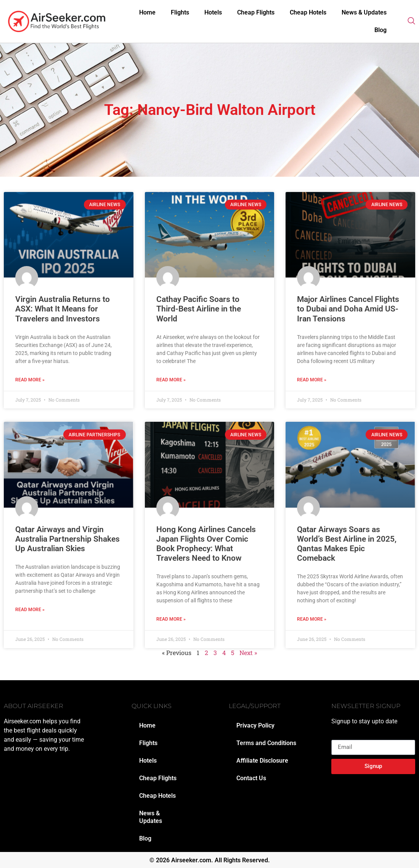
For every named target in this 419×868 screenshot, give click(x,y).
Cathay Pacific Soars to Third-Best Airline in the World (199, 309)
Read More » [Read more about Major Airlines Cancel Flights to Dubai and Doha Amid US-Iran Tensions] (312, 380)
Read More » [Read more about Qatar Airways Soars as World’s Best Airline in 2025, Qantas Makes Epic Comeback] (312, 619)
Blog (380, 30)
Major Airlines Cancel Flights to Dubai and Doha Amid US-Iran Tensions (348, 309)
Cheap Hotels (308, 12)
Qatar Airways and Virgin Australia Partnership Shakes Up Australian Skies (67, 539)
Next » (248, 653)
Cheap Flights (256, 12)
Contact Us (251, 778)
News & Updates (364, 12)
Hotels (213, 12)
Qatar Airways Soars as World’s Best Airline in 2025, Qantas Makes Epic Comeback (347, 544)
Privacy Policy (255, 725)
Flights (180, 12)
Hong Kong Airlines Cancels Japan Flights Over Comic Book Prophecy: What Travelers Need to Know (206, 544)
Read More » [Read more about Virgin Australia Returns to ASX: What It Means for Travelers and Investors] (30, 380)
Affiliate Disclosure (262, 761)
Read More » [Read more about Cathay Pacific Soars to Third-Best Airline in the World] (171, 380)
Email (339, 737)
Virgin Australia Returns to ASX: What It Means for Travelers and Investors (63, 309)
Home (147, 12)
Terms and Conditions (266, 743)
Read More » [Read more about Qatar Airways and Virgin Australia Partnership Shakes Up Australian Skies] (30, 610)
